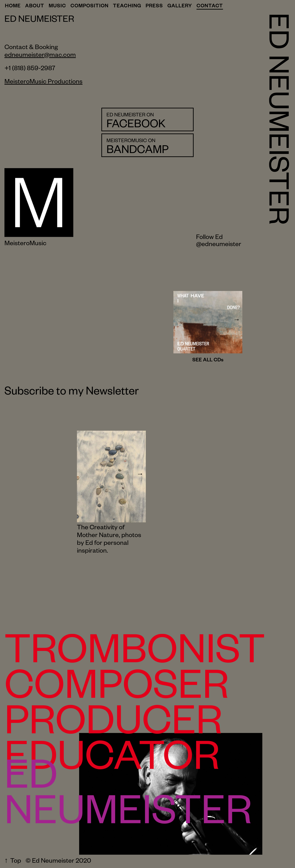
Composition (89, 7)
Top (16, 862)
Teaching (127, 7)
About (35, 7)
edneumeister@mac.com (40, 56)
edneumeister (221, 246)
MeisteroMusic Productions (43, 83)
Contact (210, 7)
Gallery (180, 7)
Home (13, 7)
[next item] (237, 322)
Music (57, 7)
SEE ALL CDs (208, 361)
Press (154, 7)
